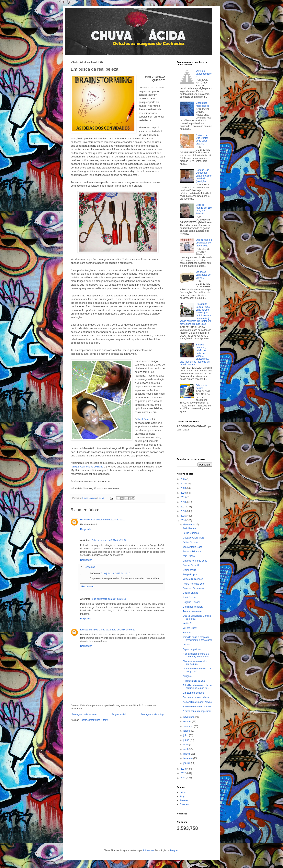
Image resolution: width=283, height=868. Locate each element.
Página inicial (119, 714)
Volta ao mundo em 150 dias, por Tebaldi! (204, 209)
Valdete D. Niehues (193, 579)
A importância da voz (194, 681)
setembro (189, 726)
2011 (184, 778)
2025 (184, 479)
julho (186, 735)
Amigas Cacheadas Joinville (87, 467)
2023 (184, 488)
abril (186, 749)
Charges (184, 804)
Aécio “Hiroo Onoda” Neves (197, 702)
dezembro (189, 525)
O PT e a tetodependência (204, 74)
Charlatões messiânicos (202, 104)
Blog (182, 797)
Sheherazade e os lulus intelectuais (195, 663)
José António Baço (192, 547)
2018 (184, 502)
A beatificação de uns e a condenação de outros (196, 655)
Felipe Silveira (190, 542)
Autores (184, 800)
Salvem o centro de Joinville (197, 707)
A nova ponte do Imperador (197, 711)
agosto (187, 731)
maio (186, 745)
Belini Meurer (190, 528)
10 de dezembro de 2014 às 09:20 (117, 630)
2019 (184, 497)
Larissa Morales (89, 630)
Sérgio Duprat (190, 575)
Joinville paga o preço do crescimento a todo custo (197, 639)
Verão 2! (187, 623)
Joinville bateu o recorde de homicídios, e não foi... (197, 687)
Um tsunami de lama (194, 693)
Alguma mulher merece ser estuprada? (197, 670)
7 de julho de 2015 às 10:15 (116, 574)
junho (187, 740)
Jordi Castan (189, 598)
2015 (184, 516)
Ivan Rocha (189, 556)
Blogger (174, 850)
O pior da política (192, 649)
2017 (184, 507)
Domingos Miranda (193, 607)
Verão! (186, 645)
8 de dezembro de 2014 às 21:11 (109, 599)
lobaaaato (148, 850)
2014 (184, 520)
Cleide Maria (189, 570)
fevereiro (188, 758)
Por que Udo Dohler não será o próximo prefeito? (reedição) (204, 176)
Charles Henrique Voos (195, 561)
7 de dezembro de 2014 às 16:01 (108, 520)
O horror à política (201, 387)
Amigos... (188, 676)
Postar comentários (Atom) (94, 720)
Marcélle (85, 520)
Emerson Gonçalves (193, 588)
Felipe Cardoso (191, 533)
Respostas (89, 567)
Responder (86, 529)
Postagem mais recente (84, 714)
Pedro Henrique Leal (194, 584)
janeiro (187, 763)
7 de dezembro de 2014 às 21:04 (109, 540)
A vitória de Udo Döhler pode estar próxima (202, 139)
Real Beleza (144, 419)
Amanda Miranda (192, 552)
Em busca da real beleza (196, 697)
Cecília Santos (190, 593)
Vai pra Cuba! (190, 628)
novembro (189, 717)
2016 (184, 511)
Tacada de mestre (192, 611)
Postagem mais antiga (152, 714)
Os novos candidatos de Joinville (203, 275)
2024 (184, 484)
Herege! (187, 633)
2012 (184, 773)
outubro (188, 722)
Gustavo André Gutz (193, 538)
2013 (184, 769)
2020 (184, 493)
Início (183, 792)
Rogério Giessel (191, 602)
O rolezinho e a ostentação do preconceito (204, 243)
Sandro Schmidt (191, 565)
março (187, 754)
